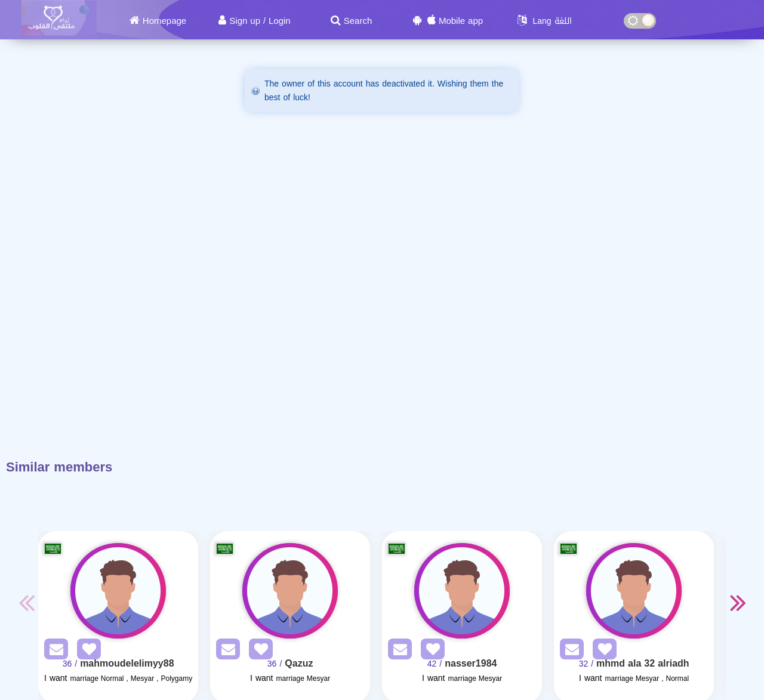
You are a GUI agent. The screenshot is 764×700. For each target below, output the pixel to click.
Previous (26, 602)
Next (738, 602)
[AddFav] (86, 651)
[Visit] (118, 591)
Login (280, 21)
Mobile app (461, 21)
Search (358, 21)
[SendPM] (53, 651)
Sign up (245, 21)
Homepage (164, 21)
